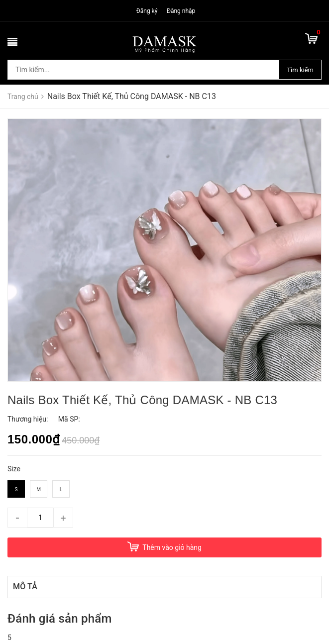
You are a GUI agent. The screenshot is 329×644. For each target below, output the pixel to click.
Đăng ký (147, 11)
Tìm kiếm (300, 70)
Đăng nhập (181, 11)
